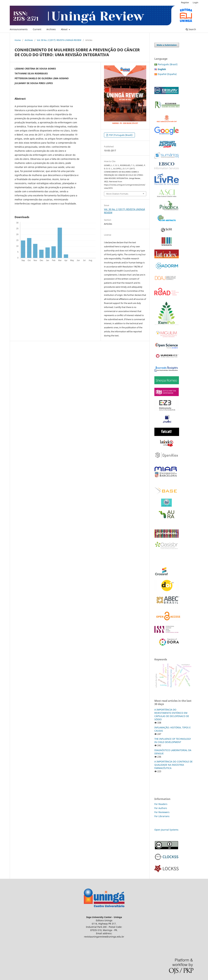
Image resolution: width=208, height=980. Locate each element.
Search (191, 29)
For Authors (161, 808)
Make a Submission (167, 45)
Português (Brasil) (168, 64)
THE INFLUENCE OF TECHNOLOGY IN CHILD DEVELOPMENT (173, 740)
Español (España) (167, 74)
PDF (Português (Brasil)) (121, 135)
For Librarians (162, 816)
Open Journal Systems (166, 830)
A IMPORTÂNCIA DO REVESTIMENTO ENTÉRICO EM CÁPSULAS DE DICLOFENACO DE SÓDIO (172, 714)
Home (18, 40)
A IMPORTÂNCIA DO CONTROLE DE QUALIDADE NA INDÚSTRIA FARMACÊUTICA (173, 765)
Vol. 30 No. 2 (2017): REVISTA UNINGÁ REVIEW (59, 40)
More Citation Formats (117, 194)
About (65, 29)
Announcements (19, 29)
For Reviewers (162, 812)
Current (37, 29)
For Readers (161, 804)
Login (195, 2)
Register (185, 2)
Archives (51, 29)
